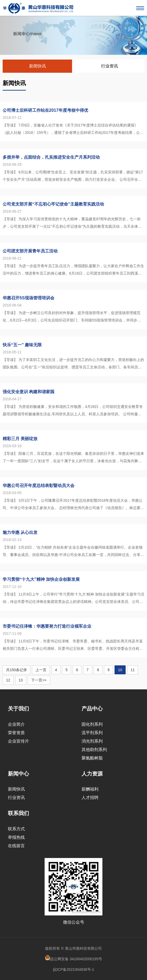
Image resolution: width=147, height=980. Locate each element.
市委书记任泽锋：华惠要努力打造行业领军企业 (47, 626)
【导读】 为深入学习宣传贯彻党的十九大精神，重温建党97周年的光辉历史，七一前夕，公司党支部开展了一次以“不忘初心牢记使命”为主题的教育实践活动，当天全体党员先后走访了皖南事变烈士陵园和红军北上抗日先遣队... (72, 223)
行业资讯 (110, 66)
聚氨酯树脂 (92, 758)
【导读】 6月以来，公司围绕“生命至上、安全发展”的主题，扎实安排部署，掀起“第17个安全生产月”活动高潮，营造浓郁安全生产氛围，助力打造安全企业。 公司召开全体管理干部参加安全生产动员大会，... (73, 177)
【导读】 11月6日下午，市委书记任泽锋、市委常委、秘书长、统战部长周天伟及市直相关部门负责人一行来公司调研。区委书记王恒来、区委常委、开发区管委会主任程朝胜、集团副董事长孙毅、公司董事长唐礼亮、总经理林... (73, 646)
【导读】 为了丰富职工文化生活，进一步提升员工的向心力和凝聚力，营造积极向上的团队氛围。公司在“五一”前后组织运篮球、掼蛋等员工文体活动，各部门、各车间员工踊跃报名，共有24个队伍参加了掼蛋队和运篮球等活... (73, 364)
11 (133, 670)
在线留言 (16, 846)
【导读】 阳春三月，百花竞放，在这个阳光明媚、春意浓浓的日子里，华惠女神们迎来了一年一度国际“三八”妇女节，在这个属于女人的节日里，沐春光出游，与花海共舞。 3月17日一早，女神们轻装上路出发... (73, 458)
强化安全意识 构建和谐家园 (29, 392)
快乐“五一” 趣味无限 (22, 345)
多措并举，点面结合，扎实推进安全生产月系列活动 (51, 157)
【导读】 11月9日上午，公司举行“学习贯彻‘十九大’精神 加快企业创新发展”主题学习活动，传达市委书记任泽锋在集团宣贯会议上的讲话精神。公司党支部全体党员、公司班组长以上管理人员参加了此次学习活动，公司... (73, 599)
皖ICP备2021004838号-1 (74, 969)
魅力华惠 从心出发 (20, 532)
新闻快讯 (37, 66)
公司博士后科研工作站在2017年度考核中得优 (45, 110)
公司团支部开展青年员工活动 (30, 251)
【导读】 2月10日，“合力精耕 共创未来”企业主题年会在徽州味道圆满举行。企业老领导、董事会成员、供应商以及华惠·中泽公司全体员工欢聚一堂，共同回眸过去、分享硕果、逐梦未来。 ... (73, 552)
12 (8, 680)
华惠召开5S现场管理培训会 (29, 298)
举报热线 (16, 837)
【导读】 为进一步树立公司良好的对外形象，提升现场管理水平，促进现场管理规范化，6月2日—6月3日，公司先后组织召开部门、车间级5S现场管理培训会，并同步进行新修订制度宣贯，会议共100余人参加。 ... (72, 317)
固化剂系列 (92, 724)
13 (21, 680)
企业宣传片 (18, 741)
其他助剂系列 (94, 750)
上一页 (41, 670)
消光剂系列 (92, 741)
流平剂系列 (92, 733)
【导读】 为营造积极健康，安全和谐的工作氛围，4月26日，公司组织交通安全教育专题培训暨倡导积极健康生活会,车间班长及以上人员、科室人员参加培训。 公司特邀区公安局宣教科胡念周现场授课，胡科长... (73, 411)
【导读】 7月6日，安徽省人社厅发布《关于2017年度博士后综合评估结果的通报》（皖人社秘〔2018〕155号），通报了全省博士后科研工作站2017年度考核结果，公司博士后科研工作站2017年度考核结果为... (73, 130)
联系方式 (16, 829)
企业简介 (16, 724)
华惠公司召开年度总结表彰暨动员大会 (39, 486)
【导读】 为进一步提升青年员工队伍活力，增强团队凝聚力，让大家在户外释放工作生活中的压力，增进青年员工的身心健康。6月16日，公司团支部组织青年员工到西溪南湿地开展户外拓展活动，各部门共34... (73, 270)
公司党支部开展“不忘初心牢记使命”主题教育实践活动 (53, 204)
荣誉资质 (16, 733)
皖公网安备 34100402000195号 (73, 958)
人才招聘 (90, 798)
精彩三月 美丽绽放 (20, 439)
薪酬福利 (90, 789)
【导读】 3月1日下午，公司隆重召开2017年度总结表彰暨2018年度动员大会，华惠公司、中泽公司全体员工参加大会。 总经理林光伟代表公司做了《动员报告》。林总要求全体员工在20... (73, 505)
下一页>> (39, 680)
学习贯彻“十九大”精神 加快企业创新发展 (41, 579)
